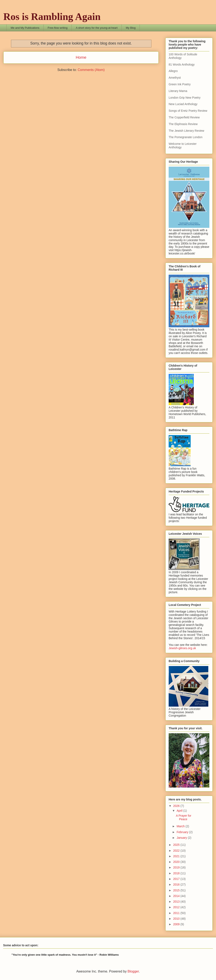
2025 (177, 845)
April (180, 811)
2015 (177, 890)
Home (81, 57)
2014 (177, 896)
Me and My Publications (25, 28)
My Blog (131, 28)
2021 (177, 856)
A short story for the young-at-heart (97, 28)
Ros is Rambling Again (52, 17)
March (181, 826)
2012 (177, 907)
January (182, 838)
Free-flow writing (58, 28)
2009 (177, 924)
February (183, 832)
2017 (177, 879)
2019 (177, 867)
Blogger (133, 971)
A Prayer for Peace (184, 817)
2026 (177, 806)
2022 (177, 851)
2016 (177, 884)
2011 (177, 913)
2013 (177, 902)
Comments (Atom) (91, 70)
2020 (177, 862)
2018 (177, 873)
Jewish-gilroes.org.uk (182, 648)
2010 (177, 919)
